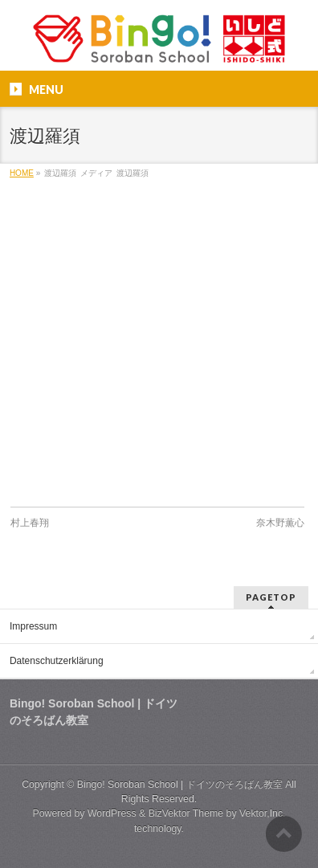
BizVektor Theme (186, 813)
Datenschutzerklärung (57, 661)
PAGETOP (271, 597)
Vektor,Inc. (263, 813)
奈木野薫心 (280, 523)
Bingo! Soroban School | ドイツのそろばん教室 (180, 784)
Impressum (33, 626)
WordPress (112, 813)
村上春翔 (30, 523)
